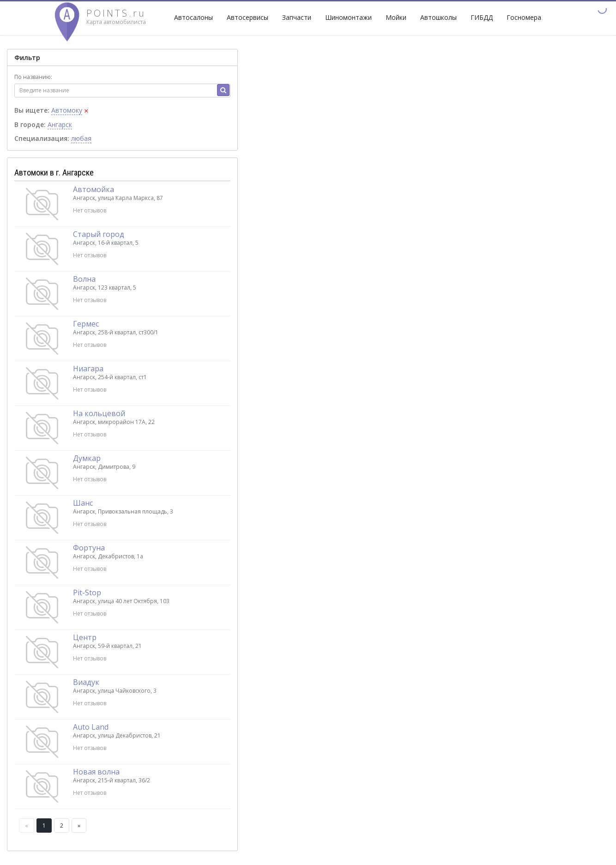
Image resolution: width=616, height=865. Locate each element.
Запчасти (297, 17)
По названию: (33, 77)
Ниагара (88, 369)
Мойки (396, 17)
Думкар (87, 458)
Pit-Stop (87, 593)
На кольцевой (99, 413)
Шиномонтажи (348, 17)
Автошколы (438, 17)
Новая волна (96, 772)
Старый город (99, 234)
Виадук (86, 682)
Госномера (524, 17)
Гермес (86, 324)
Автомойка (94, 189)
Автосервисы (248, 17)
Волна (84, 279)
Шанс (83, 503)
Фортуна (89, 548)
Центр (85, 637)
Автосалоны (193, 17)
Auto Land (91, 727)
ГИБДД (482, 17)
